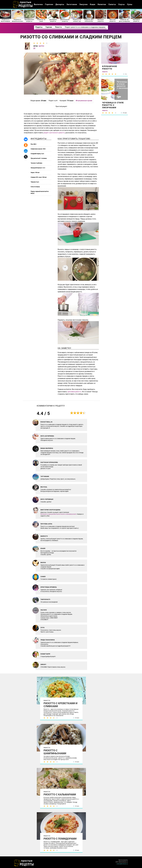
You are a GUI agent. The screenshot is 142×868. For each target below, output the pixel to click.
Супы (130, 4)
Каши (93, 4)
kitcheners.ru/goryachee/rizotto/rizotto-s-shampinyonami (58, 514)
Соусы (122, 4)
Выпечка (38, 4)
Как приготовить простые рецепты (23, 4)
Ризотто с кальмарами (60, 795)
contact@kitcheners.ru (122, 864)
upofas (41, 46)
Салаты (112, 4)
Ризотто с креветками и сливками (60, 705)
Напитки (102, 4)
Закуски (83, 4)
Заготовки (72, 4)
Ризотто (47, 700)
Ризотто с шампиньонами (55, 752)
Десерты (60, 4)
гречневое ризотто (74, 392)
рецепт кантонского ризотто (54, 133)
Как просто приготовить (24, 863)
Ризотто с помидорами (60, 839)
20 (34, 48)
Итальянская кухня (84, 101)
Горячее (49, 4)
